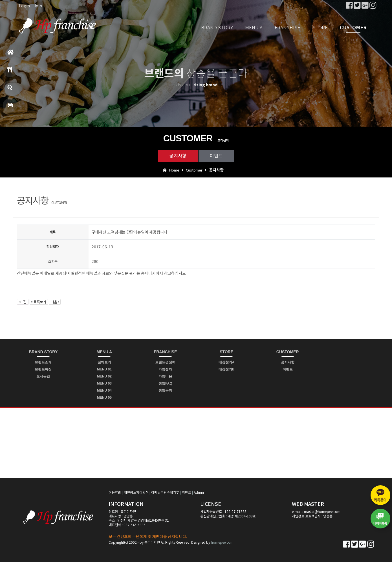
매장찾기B (227, 369)
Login (24, 6)
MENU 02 (104, 376)
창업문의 (10, 90)
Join (38, 6)
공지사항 (178, 155)
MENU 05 (104, 398)
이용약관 (115, 492)
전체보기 (104, 362)
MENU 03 (104, 383)
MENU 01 (104, 369)
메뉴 (10, 72)
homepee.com (222, 542)
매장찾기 (10, 107)
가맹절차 (165, 369)
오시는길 (43, 376)
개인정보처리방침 (136, 492)
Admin (199, 492)
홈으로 (11, 55)
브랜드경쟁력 (165, 362)
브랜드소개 (43, 362)
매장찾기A (227, 362)
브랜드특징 (43, 369)
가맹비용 (165, 376)
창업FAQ (165, 383)
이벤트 (216, 155)
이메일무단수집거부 (165, 492)
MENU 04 (104, 390)
